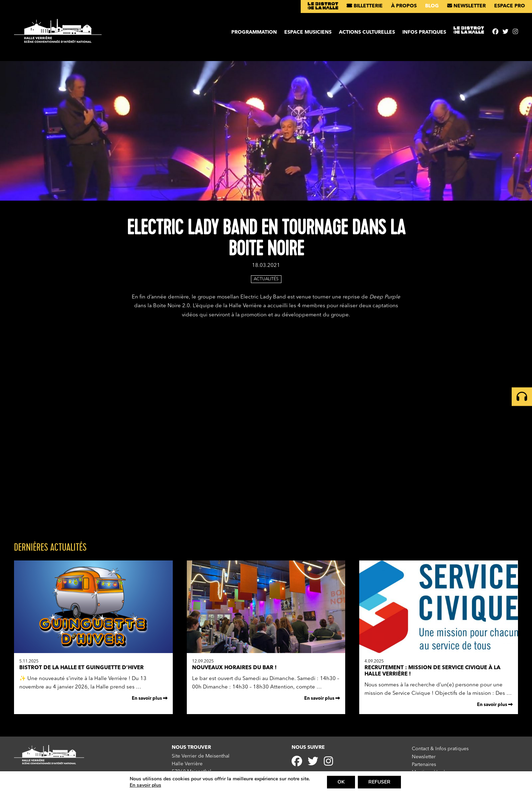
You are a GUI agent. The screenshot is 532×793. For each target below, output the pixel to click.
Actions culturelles (367, 32)
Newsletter (466, 6)
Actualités (266, 279)
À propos (404, 6)
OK (341, 782)
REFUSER (379, 782)
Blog (432, 6)
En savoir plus (150, 698)
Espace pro (510, 6)
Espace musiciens (308, 32)
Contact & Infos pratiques (440, 749)
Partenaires (424, 765)
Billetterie (365, 6)
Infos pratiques (424, 32)
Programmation (254, 32)
